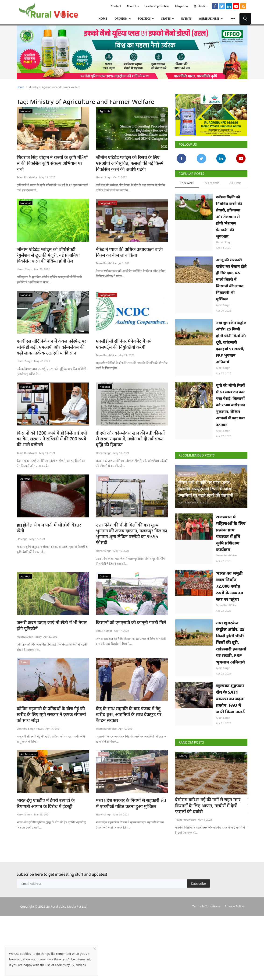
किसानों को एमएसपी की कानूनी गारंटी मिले (128, 612)
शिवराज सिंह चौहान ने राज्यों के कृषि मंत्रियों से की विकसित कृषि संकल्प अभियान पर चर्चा (51, 160)
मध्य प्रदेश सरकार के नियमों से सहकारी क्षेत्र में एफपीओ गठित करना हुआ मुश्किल (129, 791)
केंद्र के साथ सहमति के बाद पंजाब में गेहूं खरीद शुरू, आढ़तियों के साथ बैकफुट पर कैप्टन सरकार (131, 700)
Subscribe (198, 883)
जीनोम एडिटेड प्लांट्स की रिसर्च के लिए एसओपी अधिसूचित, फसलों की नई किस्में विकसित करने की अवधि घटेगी (131, 163)
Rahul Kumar (104, 620)
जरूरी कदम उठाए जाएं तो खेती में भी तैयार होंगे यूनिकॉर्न (52, 615)
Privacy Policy (234, 905)
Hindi (201, 6)
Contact (116, 6)
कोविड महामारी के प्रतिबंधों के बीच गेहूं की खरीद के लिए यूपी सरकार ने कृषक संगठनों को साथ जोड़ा (52, 703)
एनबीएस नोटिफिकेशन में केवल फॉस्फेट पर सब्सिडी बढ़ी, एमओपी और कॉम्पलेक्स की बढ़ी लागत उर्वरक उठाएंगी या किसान (51, 345)
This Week (187, 183)
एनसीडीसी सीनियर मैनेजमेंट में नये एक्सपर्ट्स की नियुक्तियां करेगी (131, 342)
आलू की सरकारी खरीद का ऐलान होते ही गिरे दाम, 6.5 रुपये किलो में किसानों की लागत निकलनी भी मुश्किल (231, 279)
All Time (235, 183)
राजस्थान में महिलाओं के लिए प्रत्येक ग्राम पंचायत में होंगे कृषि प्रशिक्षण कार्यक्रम (231, 533)
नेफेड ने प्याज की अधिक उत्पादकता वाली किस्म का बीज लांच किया (131, 251)
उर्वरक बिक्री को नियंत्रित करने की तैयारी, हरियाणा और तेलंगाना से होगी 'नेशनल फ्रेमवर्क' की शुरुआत (229, 217)
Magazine (182, 6)
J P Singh (22, 529)
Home (103, 19)
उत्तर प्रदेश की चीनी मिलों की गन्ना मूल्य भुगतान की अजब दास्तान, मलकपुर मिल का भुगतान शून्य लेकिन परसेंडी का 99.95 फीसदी (132, 527)
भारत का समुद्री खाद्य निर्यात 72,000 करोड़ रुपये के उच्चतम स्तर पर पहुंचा (230, 586)
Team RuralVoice (27, 171)
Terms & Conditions (206, 905)
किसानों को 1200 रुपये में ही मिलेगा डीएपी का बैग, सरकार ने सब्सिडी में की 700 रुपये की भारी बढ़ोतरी (52, 436)
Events (187, 19)
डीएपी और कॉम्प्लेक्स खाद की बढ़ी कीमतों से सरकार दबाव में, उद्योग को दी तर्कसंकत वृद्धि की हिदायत (131, 436)
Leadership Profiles (157, 6)
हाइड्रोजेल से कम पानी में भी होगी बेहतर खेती (50, 521)
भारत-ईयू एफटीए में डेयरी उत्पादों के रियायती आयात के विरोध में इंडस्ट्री (49, 791)
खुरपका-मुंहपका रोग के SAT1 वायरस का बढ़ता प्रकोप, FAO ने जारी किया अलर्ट (230, 699)
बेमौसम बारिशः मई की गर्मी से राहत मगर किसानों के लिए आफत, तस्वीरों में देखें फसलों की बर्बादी (211, 802)
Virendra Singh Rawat (30, 717)
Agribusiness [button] (211, 19)
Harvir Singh (104, 176)
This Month (211, 183)
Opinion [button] (122, 19)
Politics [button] (146, 19)
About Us (133, 6)
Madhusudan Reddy (29, 626)
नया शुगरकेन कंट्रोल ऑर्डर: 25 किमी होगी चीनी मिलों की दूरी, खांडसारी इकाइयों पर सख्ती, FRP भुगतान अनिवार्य (231, 342)
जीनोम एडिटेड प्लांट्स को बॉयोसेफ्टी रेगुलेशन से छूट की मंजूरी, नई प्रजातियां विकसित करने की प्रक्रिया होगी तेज (52, 254)
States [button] (168, 19)
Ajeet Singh (223, 305)
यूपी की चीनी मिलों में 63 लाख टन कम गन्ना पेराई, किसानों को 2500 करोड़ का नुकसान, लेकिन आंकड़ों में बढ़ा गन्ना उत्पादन (231, 405)
